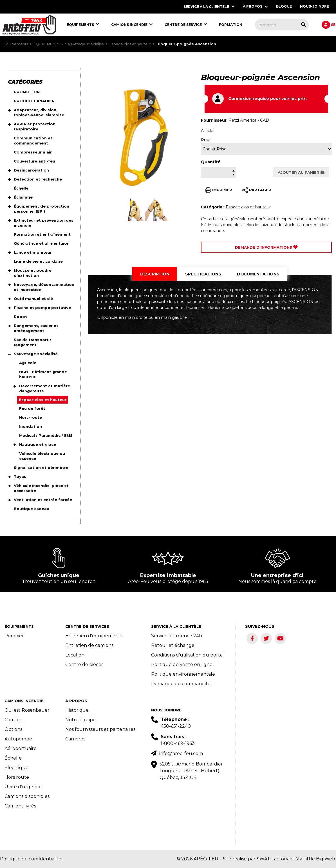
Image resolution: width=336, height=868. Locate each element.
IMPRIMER (219, 190)
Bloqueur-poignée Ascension (186, 44)
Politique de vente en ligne (182, 665)
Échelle (13, 758)
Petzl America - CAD (249, 120)
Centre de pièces (84, 665)
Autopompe (18, 739)
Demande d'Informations (266, 247)
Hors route (17, 777)
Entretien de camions (89, 645)
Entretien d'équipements (94, 636)
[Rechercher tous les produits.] (303, 25)
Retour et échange (173, 645)
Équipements (16, 44)
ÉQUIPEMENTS (47, 44)
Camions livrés (20, 806)
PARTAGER (257, 190)
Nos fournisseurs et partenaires (100, 729)
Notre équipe (80, 720)
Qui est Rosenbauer (27, 710)
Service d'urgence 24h (177, 636)
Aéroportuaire (21, 748)
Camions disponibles (27, 796)
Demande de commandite (181, 684)
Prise (206, 140)
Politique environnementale (183, 674)
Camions (14, 720)
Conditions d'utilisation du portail (188, 655)
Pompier (14, 636)
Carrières (75, 739)
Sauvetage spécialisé (85, 44)
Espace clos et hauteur (130, 44)
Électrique (16, 768)
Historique (77, 710)
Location (75, 655)
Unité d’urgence (23, 787)
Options (13, 729)
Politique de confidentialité (31, 859)
